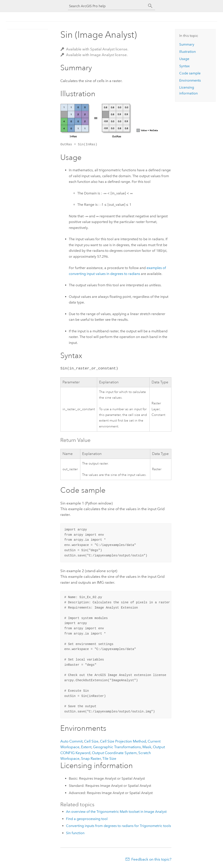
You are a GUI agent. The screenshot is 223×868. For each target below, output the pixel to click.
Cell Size (91, 741)
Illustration (188, 52)
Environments (190, 80)
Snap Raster (91, 758)
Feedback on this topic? (151, 859)
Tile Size (109, 758)
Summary (187, 44)
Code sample (190, 73)
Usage (184, 59)
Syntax (184, 66)
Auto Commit (71, 741)
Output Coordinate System (114, 753)
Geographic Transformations (117, 747)
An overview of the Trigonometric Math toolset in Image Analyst (116, 812)
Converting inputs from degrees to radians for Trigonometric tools (118, 826)
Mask (147, 747)
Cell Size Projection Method (123, 741)
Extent (86, 747)
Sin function (75, 833)
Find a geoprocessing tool (87, 819)
